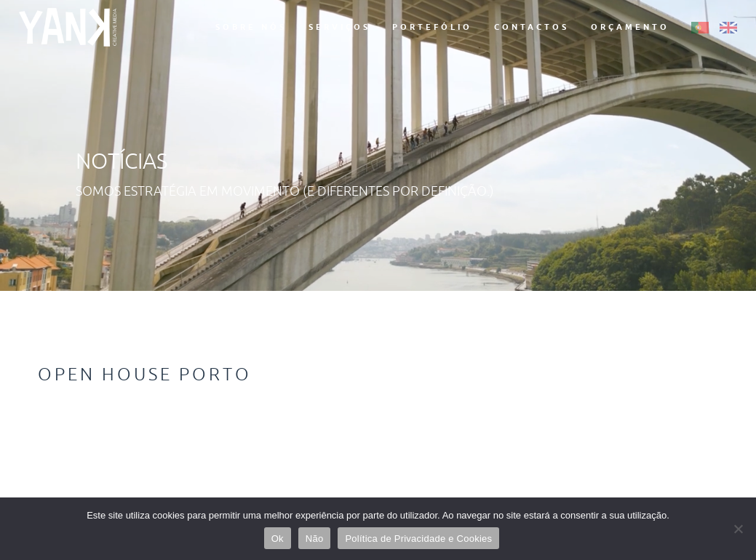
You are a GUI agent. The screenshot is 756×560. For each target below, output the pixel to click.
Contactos (532, 27)
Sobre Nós (251, 27)
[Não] (738, 529)
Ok (278, 539)
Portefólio (432, 27)
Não (315, 539)
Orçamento (630, 27)
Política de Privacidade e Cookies (418, 539)
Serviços (339, 27)
